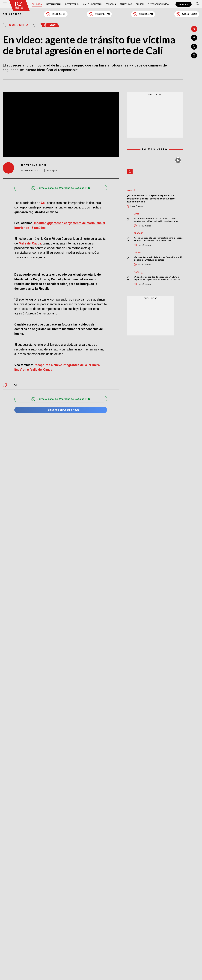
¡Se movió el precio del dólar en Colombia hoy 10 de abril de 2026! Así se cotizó (158, 259)
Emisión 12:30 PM (99, 14)
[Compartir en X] (194, 47)
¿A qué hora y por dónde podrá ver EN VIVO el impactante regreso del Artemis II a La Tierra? (157, 278)
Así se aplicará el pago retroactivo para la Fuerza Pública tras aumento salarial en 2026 (158, 239)
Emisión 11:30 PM (187, 14)
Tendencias (126, 4)
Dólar (137, 253)
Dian (136, 214)
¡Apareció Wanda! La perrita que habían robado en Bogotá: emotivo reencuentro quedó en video (151, 198)
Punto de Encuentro (158, 4)
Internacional (53, 4)
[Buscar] (198, 4)
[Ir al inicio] (19, 5)
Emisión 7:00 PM (143, 14)
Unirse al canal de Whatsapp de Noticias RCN (61, 188)
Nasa (137, 272)
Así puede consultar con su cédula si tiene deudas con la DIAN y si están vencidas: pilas (156, 220)
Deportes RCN (72, 4)
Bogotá (131, 190)
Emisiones (12, 14)
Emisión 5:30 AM (56, 14)
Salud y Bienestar (92, 4)
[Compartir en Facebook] (194, 38)
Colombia (37, 4)
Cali (16, 385)
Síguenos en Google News (61, 410)
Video (50, 25)
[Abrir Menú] (5, 4)
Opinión (140, 4)
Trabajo (139, 233)
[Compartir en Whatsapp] (194, 55)
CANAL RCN (184, 4)
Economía (111, 4)
